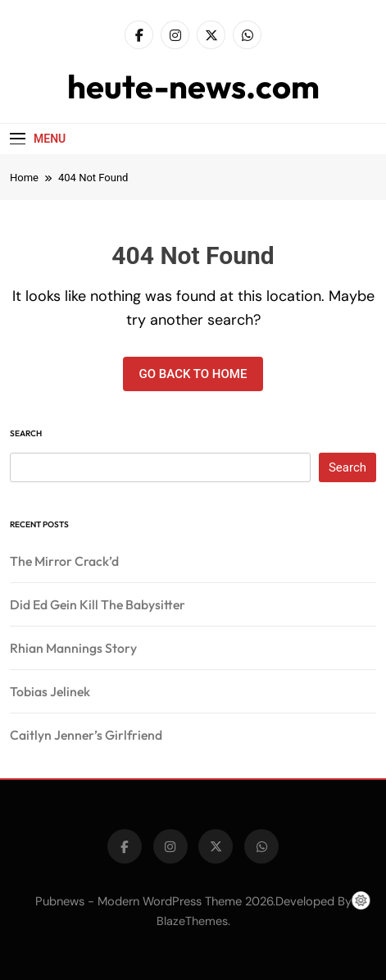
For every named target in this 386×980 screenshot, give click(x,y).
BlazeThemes (192, 921)
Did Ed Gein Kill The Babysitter (98, 604)
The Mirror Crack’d (64, 561)
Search (26, 433)
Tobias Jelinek (50, 691)
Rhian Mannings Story (73, 648)
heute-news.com (193, 86)
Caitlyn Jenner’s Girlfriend (86, 735)
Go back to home (193, 374)
